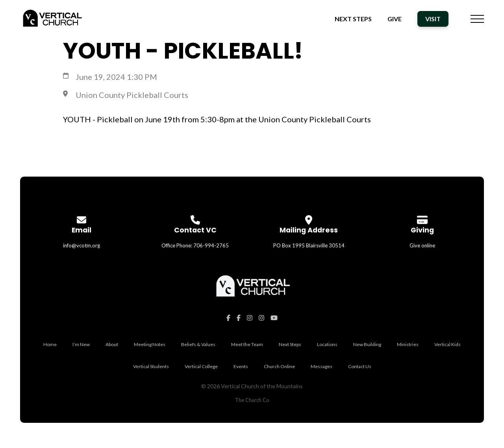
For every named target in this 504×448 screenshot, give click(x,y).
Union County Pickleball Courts (132, 95)
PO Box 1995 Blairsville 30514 (309, 245)
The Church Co (252, 400)
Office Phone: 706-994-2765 (195, 245)
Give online (422, 245)
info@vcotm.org (82, 245)
